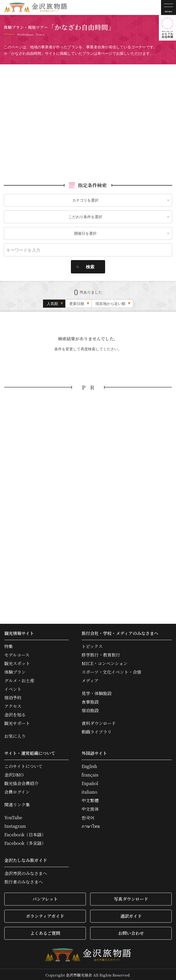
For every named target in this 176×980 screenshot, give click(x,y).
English (89, 765)
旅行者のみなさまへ (24, 881)
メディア (90, 679)
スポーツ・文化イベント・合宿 (111, 671)
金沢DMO (14, 774)
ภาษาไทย (91, 825)
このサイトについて (23, 765)
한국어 (88, 816)
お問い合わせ (131, 932)
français (90, 774)
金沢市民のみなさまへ (26, 872)
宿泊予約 (13, 696)
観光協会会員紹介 (21, 782)
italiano (89, 791)
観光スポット (17, 662)
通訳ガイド (131, 915)
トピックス (92, 645)
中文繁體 (90, 799)
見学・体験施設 (97, 692)
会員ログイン (17, 791)
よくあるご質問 (45, 932)
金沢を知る (15, 714)
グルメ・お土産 (19, 679)
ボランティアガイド (45, 915)
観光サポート (17, 722)
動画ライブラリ (97, 731)
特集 (9, 645)
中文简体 (90, 808)
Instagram (15, 825)
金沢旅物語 (36, 7)
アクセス (13, 705)
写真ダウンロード (131, 898)
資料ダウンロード (99, 722)
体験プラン (15, 671)
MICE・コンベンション (105, 662)
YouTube (13, 816)
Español (90, 782)
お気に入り (15, 735)
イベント (13, 688)
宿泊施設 (90, 709)
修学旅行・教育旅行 (101, 654)
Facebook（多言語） (25, 842)
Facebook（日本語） (25, 833)
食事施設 (90, 701)
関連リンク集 (17, 803)
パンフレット (45, 898)
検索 (90, 265)
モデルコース (17, 654)
